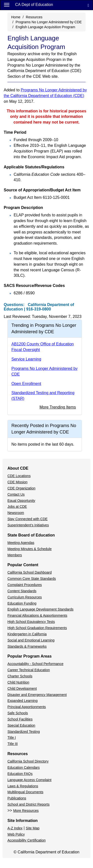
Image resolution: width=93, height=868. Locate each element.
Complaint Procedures (25, 585)
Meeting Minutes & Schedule (30, 549)
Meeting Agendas (21, 543)
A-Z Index (15, 828)
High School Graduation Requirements (37, 628)
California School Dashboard (30, 572)
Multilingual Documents (25, 792)
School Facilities (20, 719)
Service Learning (26, 359)
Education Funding (22, 603)
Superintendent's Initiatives (28, 525)
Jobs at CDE (17, 507)
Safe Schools (18, 713)
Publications (17, 798)
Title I (12, 738)
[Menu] (7, 4)
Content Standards (22, 591)
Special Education (21, 725)
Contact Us (16, 494)
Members (15, 555)
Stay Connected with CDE (28, 519)
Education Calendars (24, 767)
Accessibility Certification (27, 840)
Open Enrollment (26, 384)
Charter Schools (20, 676)
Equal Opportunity (21, 501)
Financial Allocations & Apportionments (37, 615)
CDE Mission (17, 482)
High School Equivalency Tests (31, 622)
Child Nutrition (18, 682)
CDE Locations (19, 476)
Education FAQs (20, 774)
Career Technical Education (29, 670)
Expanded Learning (22, 701)
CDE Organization (21, 488)
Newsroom (16, 513)
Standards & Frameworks (27, 646)
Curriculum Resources (25, 597)
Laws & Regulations (23, 786)
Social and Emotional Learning (31, 640)
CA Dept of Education (34, 5)
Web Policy (16, 834)
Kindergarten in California (27, 634)
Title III (13, 744)
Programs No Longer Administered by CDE (49, 22)
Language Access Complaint (29, 780)
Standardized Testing (24, 732)
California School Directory (28, 761)
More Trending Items (58, 407)
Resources (34, 17)
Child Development (22, 689)
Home (16, 17)
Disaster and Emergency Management (37, 695)
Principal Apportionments (27, 707)
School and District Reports (29, 804)
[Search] (88, 5)
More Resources (26, 811)
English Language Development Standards (40, 609)
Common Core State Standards (32, 579)
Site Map (33, 828)
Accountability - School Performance (35, 664)
